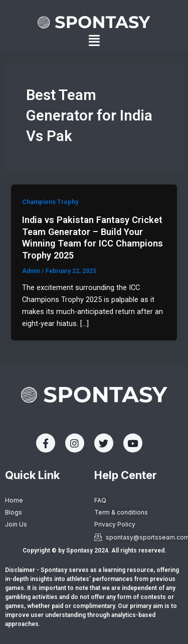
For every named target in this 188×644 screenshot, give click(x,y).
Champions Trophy (50, 202)
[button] (94, 41)
